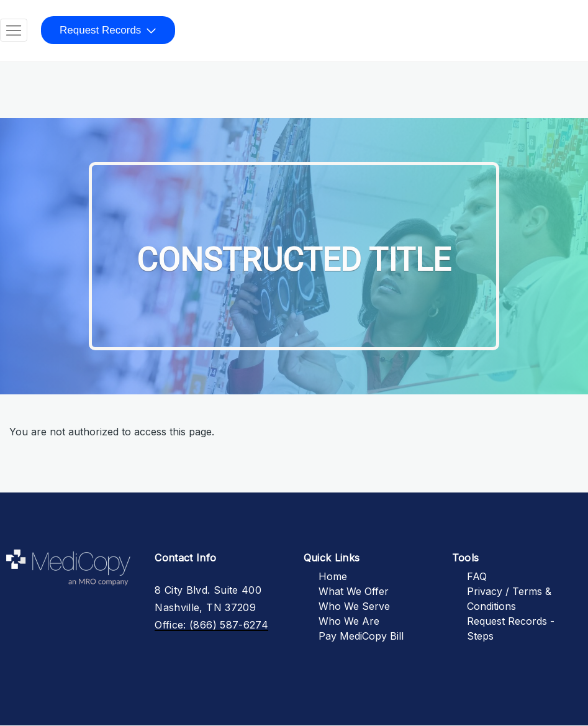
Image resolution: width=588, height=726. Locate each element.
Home (333, 576)
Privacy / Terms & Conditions (509, 599)
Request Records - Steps (511, 628)
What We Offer (354, 591)
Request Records (100, 30)
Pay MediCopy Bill (361, 636)
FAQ (477, 576)
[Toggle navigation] (14, 30)
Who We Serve (354, 606)
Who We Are (349, 621)
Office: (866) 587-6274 (211, 625)
